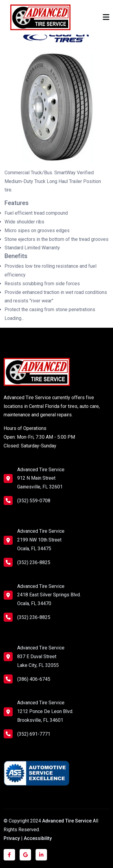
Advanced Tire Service (67, 821)
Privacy (12, 838)
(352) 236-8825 (27, 562)
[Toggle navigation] (106, 17)
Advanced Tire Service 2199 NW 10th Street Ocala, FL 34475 (41, 540)
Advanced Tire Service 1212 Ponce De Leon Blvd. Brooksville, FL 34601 (45, 711)
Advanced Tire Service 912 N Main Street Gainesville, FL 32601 (41, 478)
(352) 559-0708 (27, 500)
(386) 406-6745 (27, 679)
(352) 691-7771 (27, 734)
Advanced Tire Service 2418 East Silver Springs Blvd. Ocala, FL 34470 (49, 595)
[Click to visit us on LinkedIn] (41, 855)
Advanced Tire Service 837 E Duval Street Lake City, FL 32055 (41, 657)
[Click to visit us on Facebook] (9, 855)
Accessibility (38, 838)
